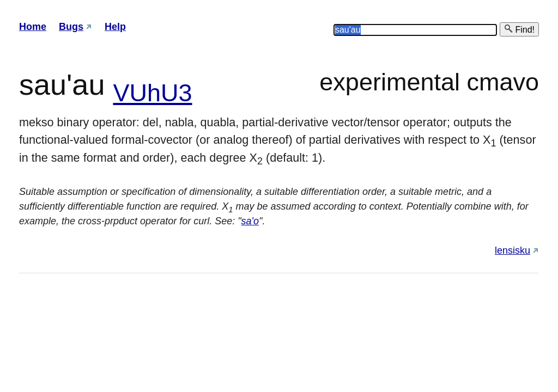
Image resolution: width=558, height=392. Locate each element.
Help (115, 27)
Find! (519, 29)
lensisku (512, 250)
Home (33, 27)
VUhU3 (152, 93)
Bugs (71, 27)
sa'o (250, 221)
